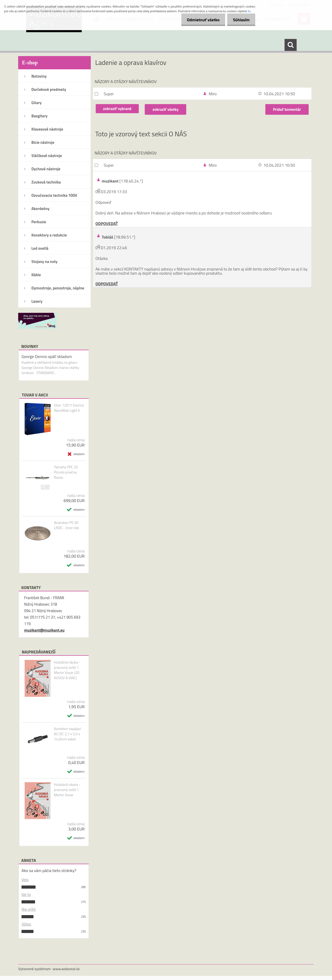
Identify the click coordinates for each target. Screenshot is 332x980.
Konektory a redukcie (49, 235)
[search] (290, 45)
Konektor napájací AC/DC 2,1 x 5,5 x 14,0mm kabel (68, 734)
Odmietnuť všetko (201, 20)
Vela (25, 880)
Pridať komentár (287, 109)
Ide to (26, 894)
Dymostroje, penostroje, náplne (58, 288)
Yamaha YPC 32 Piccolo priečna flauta (66, 472)
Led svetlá (40, 248)
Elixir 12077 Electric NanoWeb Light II (69, 408)
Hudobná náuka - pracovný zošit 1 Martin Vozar (67, 790)
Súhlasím (240, 20)
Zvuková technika (46, 182)
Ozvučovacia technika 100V (54, 195)
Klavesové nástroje (47, 129)
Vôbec (26, 924)
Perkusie (39, 222)
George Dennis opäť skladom (47, 356)
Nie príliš (29, 909)
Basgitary (39, 116)
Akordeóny (40, 209)
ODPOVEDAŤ (107, 224)
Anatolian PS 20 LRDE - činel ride (67, 525)
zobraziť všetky (167, 109)
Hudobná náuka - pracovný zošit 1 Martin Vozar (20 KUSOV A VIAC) (67, 670)
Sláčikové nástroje (47, 156)
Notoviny (39, 76)
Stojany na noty (44, 262)
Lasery (37, 301)
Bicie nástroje (43, 142)
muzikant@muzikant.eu (44, 630)
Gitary (36, 103)
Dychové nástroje (46, 169)
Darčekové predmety (49, 89)
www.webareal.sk (66, 969)
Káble (36, 275)
